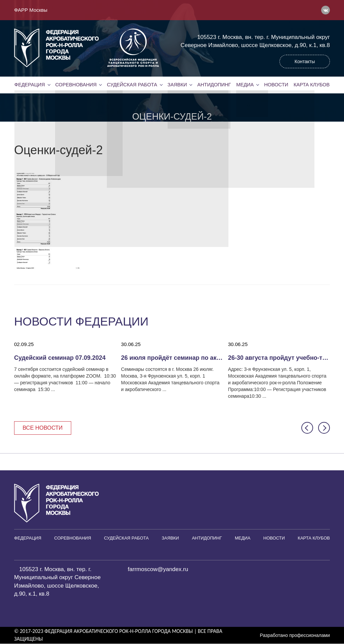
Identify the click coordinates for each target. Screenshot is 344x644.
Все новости (44, 428)
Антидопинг (214, 85)
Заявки (177, 85)
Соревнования (76, 85)
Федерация (30, 85)
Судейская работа (132, 85)
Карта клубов (312, 85)
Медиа (245, 85)
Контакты (305, 61)
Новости (276, 85)
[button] (307, 428)
